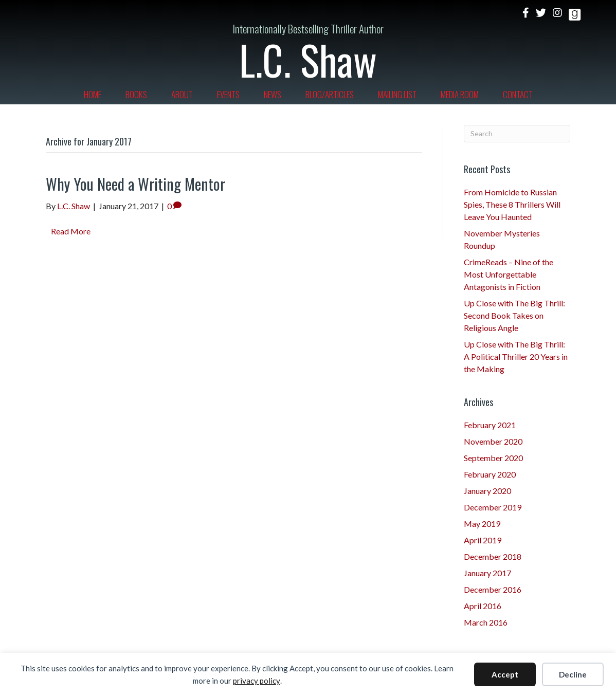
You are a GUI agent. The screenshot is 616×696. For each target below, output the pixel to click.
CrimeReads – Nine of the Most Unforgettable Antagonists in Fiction (509, 274)
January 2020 (487, 491)
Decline (573, 674)
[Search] (517, 134)
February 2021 (490, 425)
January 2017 (487, 573)
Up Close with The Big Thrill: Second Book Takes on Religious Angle (514, 315)
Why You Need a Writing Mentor (135, 184)
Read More (71, 231)
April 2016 (483, 606)
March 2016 (486, 622)
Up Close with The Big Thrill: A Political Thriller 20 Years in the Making (516, 356)
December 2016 (493, 589)
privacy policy (257, 681)
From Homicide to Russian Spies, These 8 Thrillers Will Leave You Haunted (512, 204)
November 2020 (493, 441)
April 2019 (483, 540)
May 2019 (482, 524)
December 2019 (493, 507)
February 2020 (490, 474)
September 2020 (493, 458)
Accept (505, 674)
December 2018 (493, 556)
